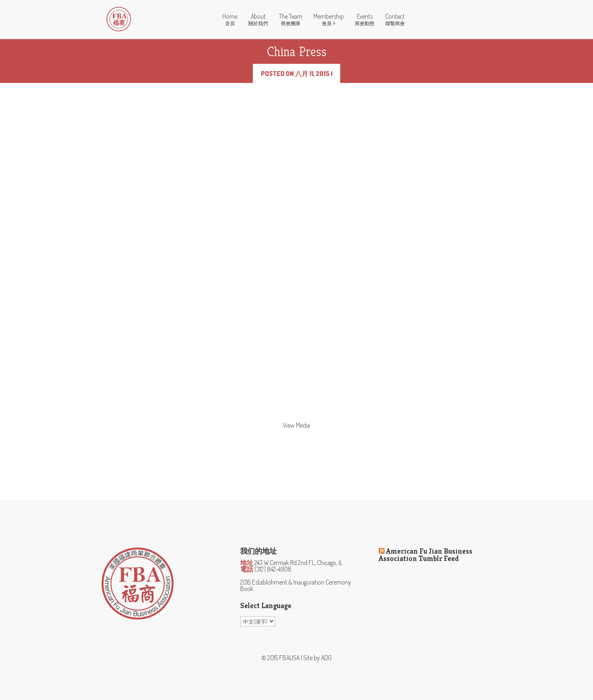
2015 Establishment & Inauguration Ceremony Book (296, 585)
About (258, 20)
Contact (395, 20)
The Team (291, 20)
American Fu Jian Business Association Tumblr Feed (426, 555)
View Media (296, 425)
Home (230, 20)
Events (365, 20)
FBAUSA (289, 658)
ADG (326, 658)
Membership (329, 20)
